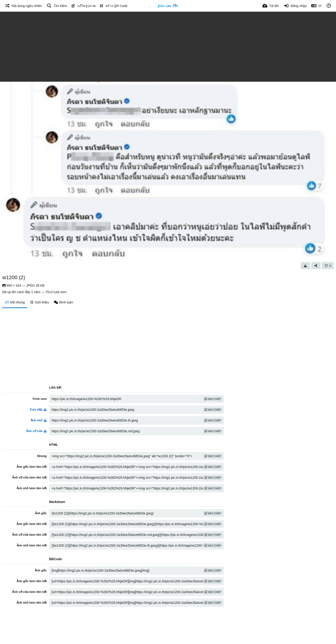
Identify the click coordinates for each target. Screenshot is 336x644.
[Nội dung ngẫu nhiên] (23, 6)
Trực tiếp (38, 410)
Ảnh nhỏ (39, 420)
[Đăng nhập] (295, 6)
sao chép (213, 399)
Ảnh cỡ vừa (36, 431)
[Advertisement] (168, 47)
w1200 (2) (14, 277)
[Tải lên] (271, 6)
